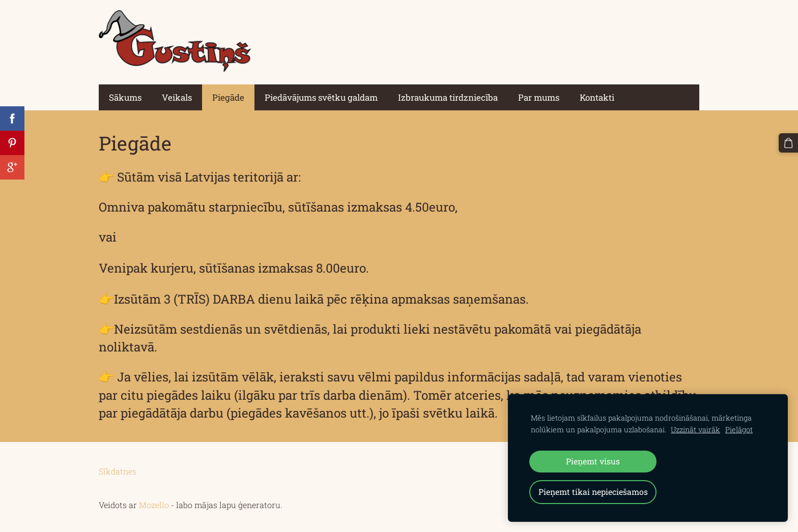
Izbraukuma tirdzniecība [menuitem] (448, 97)
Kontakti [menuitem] (597, 97)
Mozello (154, 505)
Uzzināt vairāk (695, 430)
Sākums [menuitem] (125, 97)
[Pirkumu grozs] (788, 143)
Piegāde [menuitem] (228, 97)
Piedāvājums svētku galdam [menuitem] (321, 97)
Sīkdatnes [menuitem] (118, 471)
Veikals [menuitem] (177, 97)
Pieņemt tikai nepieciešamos (593, 492)
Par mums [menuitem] (539, 97)
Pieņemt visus (593, 461)
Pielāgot (739, 430)
